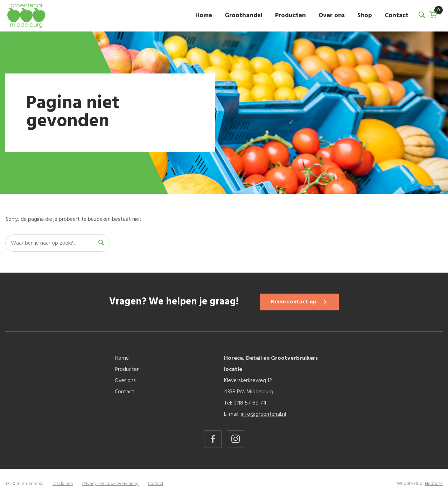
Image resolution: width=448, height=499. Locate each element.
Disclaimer (63, 484)
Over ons (332, 16)
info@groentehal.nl (263, 414)
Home (204, 16)
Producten (290, 16)
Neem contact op (294, 302)
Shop (365, 16)
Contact (397, 16)
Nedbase (434, 484)
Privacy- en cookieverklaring (110, 484)
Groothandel (244, 16)
